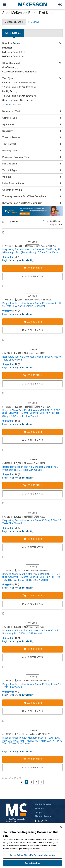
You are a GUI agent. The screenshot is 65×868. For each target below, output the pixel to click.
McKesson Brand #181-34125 (36, 681)
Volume (7, 177)
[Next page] (42, 782)
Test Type (8, 78)
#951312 (6, 353)
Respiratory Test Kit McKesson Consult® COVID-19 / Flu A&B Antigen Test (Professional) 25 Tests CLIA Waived (32, 251)
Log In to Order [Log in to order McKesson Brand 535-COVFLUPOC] (33, 268)
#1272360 (7, 246)
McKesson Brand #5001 (35, 463)
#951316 (6, 517)
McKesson (9, 48)
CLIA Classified (11, 63)
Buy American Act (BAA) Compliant (22, 203)
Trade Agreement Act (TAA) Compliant (24, 196)
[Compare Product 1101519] (3, 393)
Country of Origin (12, 190)
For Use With (10, 164)
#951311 (6, 627)
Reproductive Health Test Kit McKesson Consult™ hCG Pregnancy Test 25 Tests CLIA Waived (30, 468)
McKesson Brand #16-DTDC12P (36, 734)
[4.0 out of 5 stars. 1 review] (11, 585)
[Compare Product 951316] (3, 503)
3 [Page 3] (37, 782)
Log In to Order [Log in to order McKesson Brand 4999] (33, 375)
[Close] (61, 827)
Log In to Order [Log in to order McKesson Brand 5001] (33, 485)
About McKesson (43, 816)
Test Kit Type (10, 170)
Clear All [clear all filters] (35, 22)
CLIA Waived (10, 67)
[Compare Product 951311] (3, 613)
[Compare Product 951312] (3, 340)
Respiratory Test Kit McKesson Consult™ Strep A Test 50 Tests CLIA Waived (32, 358)
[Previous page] (21, 782)
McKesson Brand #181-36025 (38, 300)
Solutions (40, 809)
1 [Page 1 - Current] (27, 782)
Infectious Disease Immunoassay (20, 83)
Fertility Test (10, 91)
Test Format (9, 144)
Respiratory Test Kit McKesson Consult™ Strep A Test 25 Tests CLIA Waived (32, 522)
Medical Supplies (43, 804)
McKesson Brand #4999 (35, 353)
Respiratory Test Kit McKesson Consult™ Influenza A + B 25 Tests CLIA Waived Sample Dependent (31, 305)
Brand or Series (11, 43)
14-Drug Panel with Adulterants (19, 96)
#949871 (6, 463)
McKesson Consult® (14, 52)
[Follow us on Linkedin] (46, 821)
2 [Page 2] (32, 782)
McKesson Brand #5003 (35, 517)
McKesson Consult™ (14, 56)
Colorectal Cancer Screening (18, 100)
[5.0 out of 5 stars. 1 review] (11, 257)
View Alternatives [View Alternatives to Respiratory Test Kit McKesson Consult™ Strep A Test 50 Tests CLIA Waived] (32, 384)
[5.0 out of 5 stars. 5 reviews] (11, 528)
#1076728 (7, 300)
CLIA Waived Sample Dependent (19, 72)
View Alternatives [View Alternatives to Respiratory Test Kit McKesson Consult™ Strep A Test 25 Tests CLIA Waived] (32, 547)
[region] (32, 845)
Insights (39, 812)
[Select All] (3, 222)
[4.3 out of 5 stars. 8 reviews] (11, 311)
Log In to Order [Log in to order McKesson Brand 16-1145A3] (33, 596)
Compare (33, 242)
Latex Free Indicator (14, 183)
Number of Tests (12, 111)
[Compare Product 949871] (3, 450)
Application (9, 124)
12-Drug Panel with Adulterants (19, 87)
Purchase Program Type (16, 157)
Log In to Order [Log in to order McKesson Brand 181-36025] (33, 322)
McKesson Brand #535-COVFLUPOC (41, 246)
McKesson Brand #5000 (35, 627)
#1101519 (7, 407)
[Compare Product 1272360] (3, 232)
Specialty (7, 131)
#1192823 (7, 734)
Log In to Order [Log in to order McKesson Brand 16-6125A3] (33, 432)
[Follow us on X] (42, 821)
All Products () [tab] (13, 33)
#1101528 (7, 571)
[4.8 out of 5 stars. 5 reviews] (11, 364)
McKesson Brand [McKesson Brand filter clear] (13, 22)
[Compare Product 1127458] (3, 667)
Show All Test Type (12, 105)
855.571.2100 (11, 822)
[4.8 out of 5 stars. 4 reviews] (11, 638)
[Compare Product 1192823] (3, 721)
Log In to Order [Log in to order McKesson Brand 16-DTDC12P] (33, 759)
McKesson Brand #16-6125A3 (38, 407)
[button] (52, 221)
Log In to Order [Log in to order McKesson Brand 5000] (33, 649)
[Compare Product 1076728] (3, 286)
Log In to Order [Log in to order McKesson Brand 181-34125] (33, 703)
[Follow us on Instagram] (39, 821)
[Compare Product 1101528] (3, 557)
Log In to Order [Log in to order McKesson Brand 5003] (33, 539)
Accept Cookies (32, 863)
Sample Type (10, 118)
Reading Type (10, 151)
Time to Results (11, 137)
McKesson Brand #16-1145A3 (37, 571)
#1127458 (7, 681)
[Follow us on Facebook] (36, 821)
